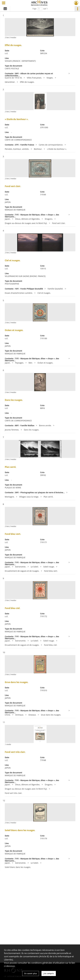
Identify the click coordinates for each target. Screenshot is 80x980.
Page (34, 9)
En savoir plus (31, 973)
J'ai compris (49, 973)
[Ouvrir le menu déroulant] (4, 3)
